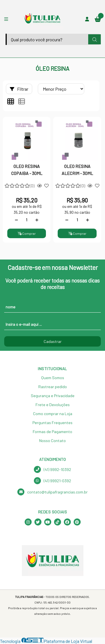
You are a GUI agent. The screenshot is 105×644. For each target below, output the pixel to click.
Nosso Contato (53, 441)
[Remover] (16, 220)
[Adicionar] (37, 220)
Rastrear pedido (53, 387)
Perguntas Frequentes (53, 423)
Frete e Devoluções (53, 405)
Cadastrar (53, 341)
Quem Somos (53, 378)
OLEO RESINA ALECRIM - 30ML (77, 169)
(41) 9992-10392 (53, 469)
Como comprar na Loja (53, 414)
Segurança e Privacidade (53, 396)
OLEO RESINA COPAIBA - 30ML (27, 169)
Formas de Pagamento (53, 432)
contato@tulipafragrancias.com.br (53, 492)
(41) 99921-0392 (53, 481)
